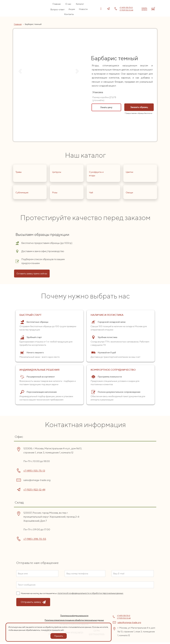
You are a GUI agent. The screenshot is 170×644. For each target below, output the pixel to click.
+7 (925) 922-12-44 (126, 10)
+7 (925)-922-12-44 (34, 490)
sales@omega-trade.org (129, 622)
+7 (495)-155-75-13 (34, 471)
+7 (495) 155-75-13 (126, 7)
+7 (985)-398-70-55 (35, 539)
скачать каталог (144, 9)
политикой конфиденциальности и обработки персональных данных (90, 593)
